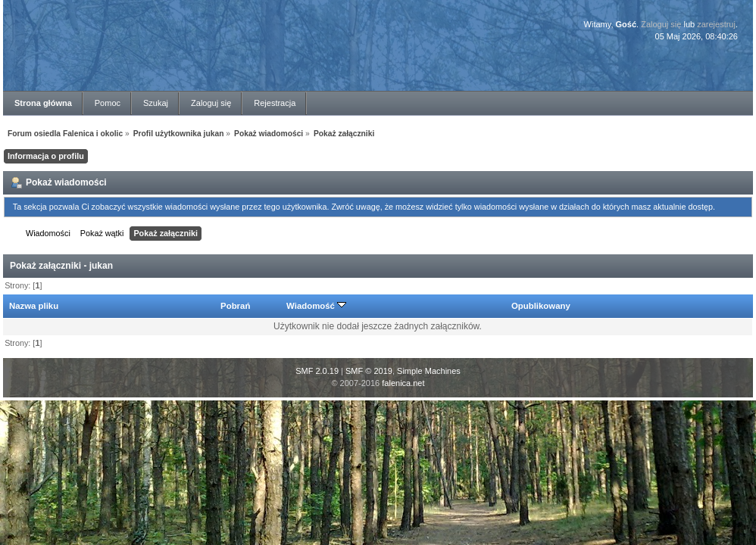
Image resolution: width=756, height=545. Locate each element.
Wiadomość (316, 306)
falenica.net (403, 383)
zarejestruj (716, 24)
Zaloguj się (661, 24)
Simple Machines (429, 371)
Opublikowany (541, 306)
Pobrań (235, 306)
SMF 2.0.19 (317, 371)
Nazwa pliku (34, 306)
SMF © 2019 (369, 371)
